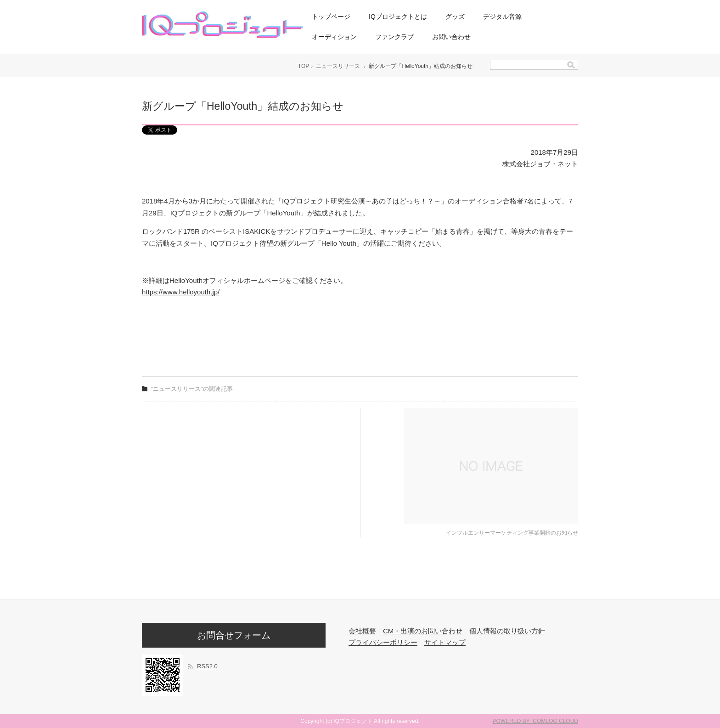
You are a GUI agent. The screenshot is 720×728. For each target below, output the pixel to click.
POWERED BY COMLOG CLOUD (535, 721)
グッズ (455, 17)
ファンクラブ (394, 37)
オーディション (334, 37)
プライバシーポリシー (383, 642)
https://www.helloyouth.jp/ (181, 292)
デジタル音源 (502, 17)
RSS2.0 (207, 666)
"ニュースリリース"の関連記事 (192, 389)
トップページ (331, 17)
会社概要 (362, 631)
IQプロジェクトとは (398, 17)
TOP (304, 66)
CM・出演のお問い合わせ (423, 631)
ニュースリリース (338, 66)
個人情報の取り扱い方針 (507, 631)
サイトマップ (445, 642)
